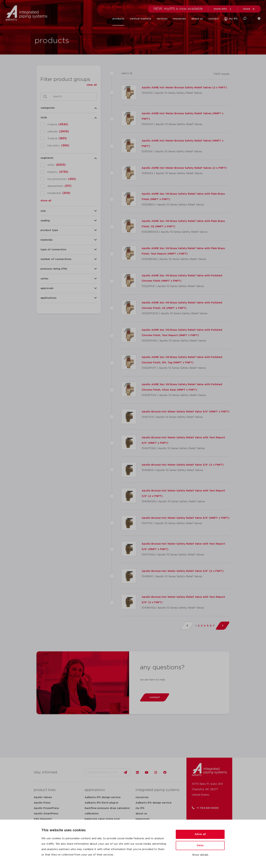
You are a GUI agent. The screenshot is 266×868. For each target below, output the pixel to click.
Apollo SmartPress (46, 814)
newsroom (142, 819)
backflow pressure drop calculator (107, 808)
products (118, 19)
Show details (200, 855)
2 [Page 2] (199, 626)
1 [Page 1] (196, 626)
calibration (92, 814)
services (162, 19)
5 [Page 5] (208, 626)
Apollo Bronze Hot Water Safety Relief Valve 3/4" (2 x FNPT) (183, 465)
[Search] (72, 96)
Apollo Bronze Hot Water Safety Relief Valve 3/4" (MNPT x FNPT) (186, 412)
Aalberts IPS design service (103, 797)
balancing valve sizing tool (102, 819)
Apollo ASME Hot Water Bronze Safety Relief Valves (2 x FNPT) (184, 88)
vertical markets (140, 19)
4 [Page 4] (205, 626)
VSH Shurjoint (43, 819)
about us (197, 19)
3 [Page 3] (202, 626)
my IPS (140, 808)
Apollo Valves (43, 797)
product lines (45, 790)
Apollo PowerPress (46, 808)
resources (179, 19)
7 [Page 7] (214, 626)
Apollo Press (42, 803)
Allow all (200, 834)
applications (95, 790)
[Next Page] (223, 626)
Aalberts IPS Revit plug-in (101, 803)
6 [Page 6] (211, 626)
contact (213, 19)
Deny (200, 845)
